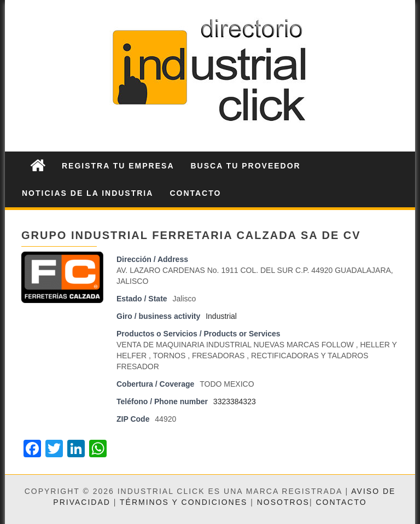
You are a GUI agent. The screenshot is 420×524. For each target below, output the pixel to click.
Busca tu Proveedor (246, 166)
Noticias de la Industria (87, 193)
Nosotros (283, 502)
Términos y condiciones (183, 502)
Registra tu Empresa (118, 166)
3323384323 (235, 401)
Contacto (195, 193)
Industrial (221, 316)
